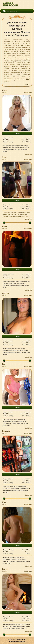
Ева (4, 364)
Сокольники (28, 92)
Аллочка (6, 293)
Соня (4, 157)
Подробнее (28, 154)
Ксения (5, 569)
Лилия (5, 90)
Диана (5, 226)
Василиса (6, 431)
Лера (4, 502)
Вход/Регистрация (11, 11)
